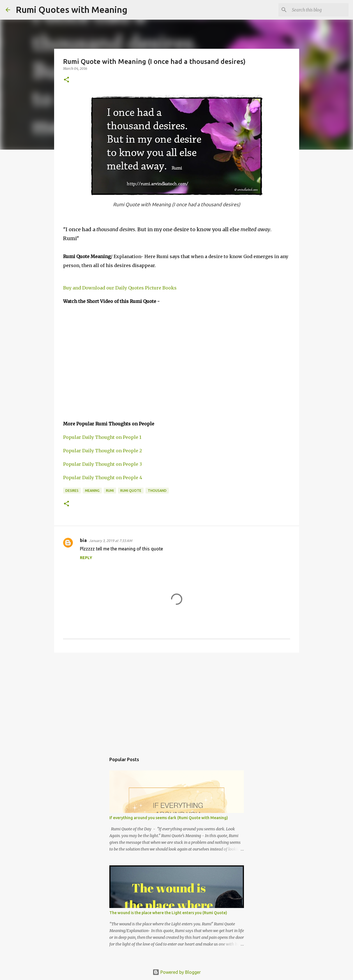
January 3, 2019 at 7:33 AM (110, 541)
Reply (86, 558)
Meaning (92, 491)
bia (83, 540)
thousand (157, 491)
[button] (66, 80)
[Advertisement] (177, 700)
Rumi (110, 491)
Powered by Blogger (177, 972)
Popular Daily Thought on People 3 (102, 464)
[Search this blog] (319, 10)
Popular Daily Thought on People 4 (103, 478)
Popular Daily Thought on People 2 (102, 451)
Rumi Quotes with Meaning (71, 10)
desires (72, 491)
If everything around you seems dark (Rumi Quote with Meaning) (169, 818)
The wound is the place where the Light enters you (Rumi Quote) (168, 913)
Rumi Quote (131, 491)
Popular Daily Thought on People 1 (102, 437)
